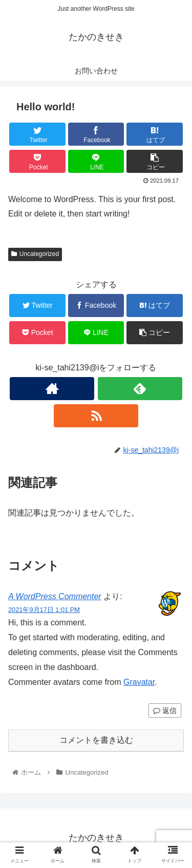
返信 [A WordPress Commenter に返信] (165, 711)
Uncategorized (35, 254)
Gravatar (139, 682)
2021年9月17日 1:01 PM (44, 610)
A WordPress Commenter (55, 596)
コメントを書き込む (96, 740)
